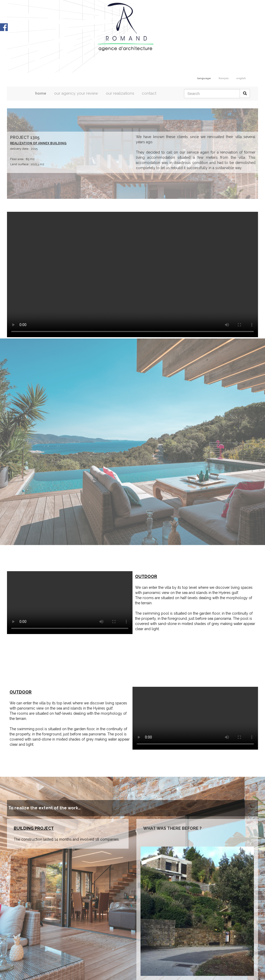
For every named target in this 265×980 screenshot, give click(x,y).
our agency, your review (76, 93)
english (241, 78)
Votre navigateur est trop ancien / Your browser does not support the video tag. (132, 274)
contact (149, 93)
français (224, 78)
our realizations (120, 93)
